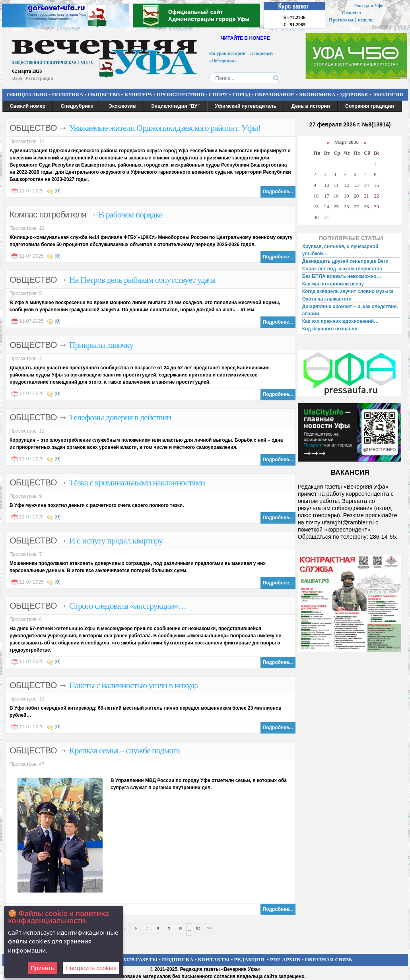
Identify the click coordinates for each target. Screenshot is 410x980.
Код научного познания (330, 329)
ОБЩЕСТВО (104, 94)
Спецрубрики (77, 106)
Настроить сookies (91, 968)
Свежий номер (28, 106)
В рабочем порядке (131, 214)
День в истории (311, 106)
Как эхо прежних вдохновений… (340, 321)
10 (180, 928)
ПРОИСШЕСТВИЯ (181, 94)
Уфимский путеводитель (246, 106)
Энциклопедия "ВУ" (176, 106)
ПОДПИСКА (178, 960)
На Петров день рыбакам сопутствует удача (142, 280)
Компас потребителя (48, 214)
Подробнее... (278, 192)
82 (198, 928)
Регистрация (39, 78)
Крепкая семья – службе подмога (124, 750)
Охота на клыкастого (327, 299)
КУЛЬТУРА (138, 94)
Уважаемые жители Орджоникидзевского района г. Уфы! (165, 128)
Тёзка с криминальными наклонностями (137, 482)
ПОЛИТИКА (68, 94)
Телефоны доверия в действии (120, 417)
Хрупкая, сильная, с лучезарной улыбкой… (340, 250)
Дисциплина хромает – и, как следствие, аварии (350, 310)
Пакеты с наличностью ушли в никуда (134, 685)
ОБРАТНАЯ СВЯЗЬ (329, 960)
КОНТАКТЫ (214, 960)
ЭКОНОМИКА (317, 94)
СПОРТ (218, 94)
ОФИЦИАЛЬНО (27, 94)
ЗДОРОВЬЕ (354, 94)
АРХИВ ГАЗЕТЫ (137, 960)
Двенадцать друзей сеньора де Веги (345, 261)
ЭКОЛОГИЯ (388, 94)
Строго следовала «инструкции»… (128, 606)
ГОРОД (241, 94)
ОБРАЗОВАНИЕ (275, 94)
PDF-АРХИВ (285, 960)
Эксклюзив (122, 106)
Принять (42, 968)
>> (209, 928)
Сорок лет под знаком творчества (342, 269)
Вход (17, 78)
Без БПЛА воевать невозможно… (342, 276)
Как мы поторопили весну (333, 284)
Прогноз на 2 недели (351, 20)
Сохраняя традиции (370, 106)
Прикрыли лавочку (101, 345)
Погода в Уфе (368, 6)
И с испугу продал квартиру (116, 540)
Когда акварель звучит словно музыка (348, 291)
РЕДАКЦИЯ (249, 960)
